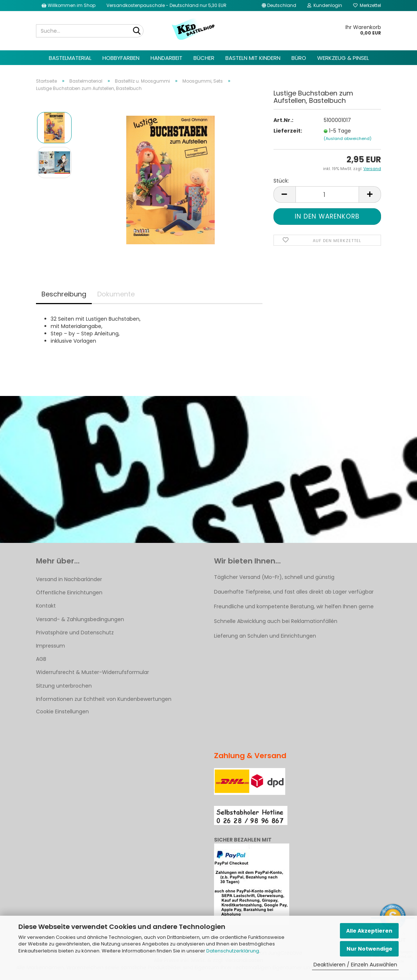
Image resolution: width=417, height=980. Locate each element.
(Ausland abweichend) (348, 138)
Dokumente (116, 294)
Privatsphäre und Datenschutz (75, 633)
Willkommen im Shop (68, 5)
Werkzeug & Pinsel (343, 58)
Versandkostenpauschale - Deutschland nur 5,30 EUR (166, 5)
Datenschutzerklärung (233, 951)
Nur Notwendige (369, 949)
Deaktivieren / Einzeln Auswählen (355, 965)
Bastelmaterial (70, 58)
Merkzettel (367, 5)
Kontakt (46, 606)
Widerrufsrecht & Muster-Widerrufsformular (93, 672)
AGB (41, 659)
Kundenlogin (325, 5)
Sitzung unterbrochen (64, 686)
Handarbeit (166, 58)
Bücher (204, 58)
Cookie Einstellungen (62, 711)
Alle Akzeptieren (369, 931)
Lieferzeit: (288, 131)
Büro (299, 58)
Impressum (50, 646)
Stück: (281, 181)
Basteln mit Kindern (253, 58)
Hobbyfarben (121, 58)
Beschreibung (64, 294)
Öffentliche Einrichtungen (69, 592)
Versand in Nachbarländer (69, 579)
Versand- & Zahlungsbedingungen (80, 619)
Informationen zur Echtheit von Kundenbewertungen (104, 699)
